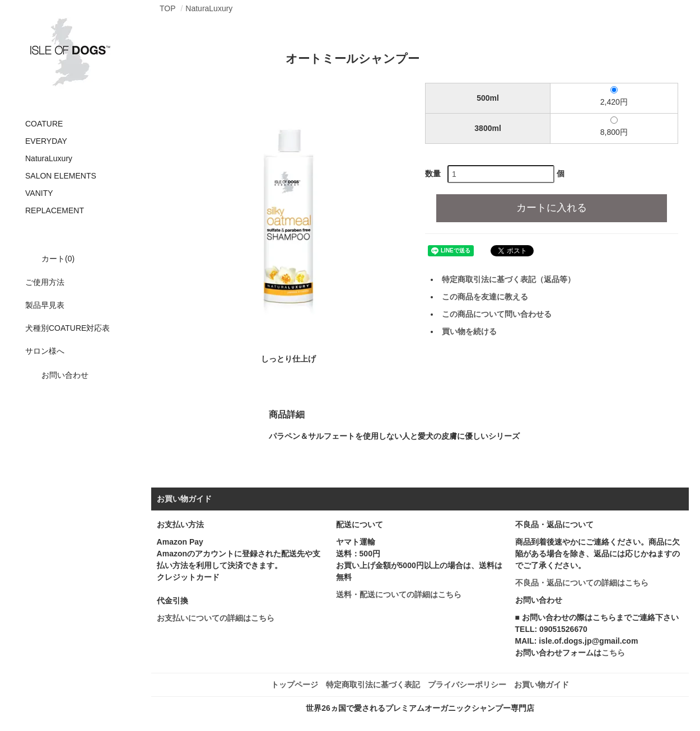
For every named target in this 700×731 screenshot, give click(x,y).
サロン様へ (45, 351)
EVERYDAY (46, 141)
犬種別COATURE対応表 (67, 328)
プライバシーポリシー (467, 685)
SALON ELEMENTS (61, 176)
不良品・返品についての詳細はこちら (582, 583)
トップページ (295, 685)
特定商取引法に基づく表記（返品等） (508, 279)
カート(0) (50, 259)
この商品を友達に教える (485, 297)
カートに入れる (552, 208)
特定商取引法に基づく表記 (373, 685)
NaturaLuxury (49, 158)
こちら (613, 653)
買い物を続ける (469, 331)
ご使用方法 (45, 282)
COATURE (44, 124)
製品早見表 (45, 305)
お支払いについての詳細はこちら (216, 618)
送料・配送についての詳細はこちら (399, 594)
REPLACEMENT (55, 210)
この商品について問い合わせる (497, 314)
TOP (168, 8)
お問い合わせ (57, 375)
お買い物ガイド (542, 685)
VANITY (39, 193)
